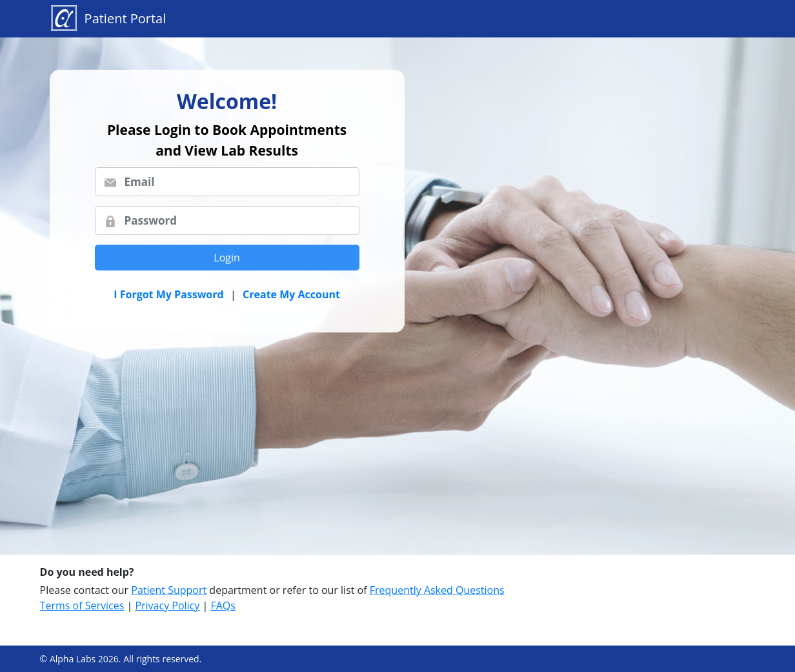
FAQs (223, 606)
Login (227, 258)
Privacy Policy (167, 606)
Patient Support (169, 590)
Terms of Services (82, 606)
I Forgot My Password (168, 294)
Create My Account (291, 294)
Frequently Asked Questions (437, 590)
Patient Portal (126, 18)
